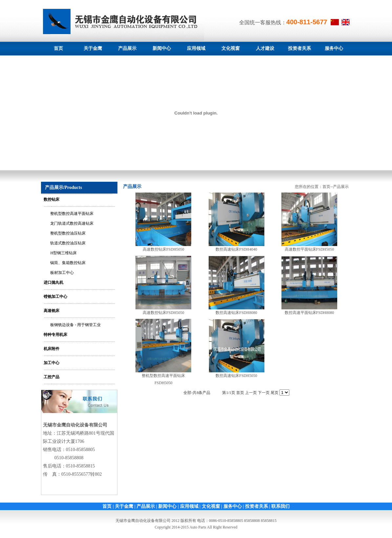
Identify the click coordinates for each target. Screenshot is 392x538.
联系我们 (280, 506)
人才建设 (265, 48)
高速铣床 (52, 311)
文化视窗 (231, 48)
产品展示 (127, 48)
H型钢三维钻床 (63, 253)
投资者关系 (299, 48)
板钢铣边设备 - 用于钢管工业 (75, 325)
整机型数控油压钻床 (68, 233)
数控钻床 (52, 199)
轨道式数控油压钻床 (68, 243)
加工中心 (52, 363)
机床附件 (52, 349)
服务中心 (334, 48)
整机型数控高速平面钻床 (72, 214)
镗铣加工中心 (55, 297)
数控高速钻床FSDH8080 (236, 313)
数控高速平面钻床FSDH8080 (309, 313)
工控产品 (52, 377)
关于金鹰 (93, 48)
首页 (58, 48)
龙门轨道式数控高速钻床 (72, 223)
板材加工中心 (62, 273)
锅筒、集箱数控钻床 (68, 263)
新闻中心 (162, 48)
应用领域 (196, 48)
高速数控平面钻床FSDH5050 (309, 249)
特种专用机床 (55, 335)
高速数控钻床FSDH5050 (164, 249)
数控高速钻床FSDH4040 (236, 249)
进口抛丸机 (53, 282)
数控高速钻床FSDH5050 (236, 376)
